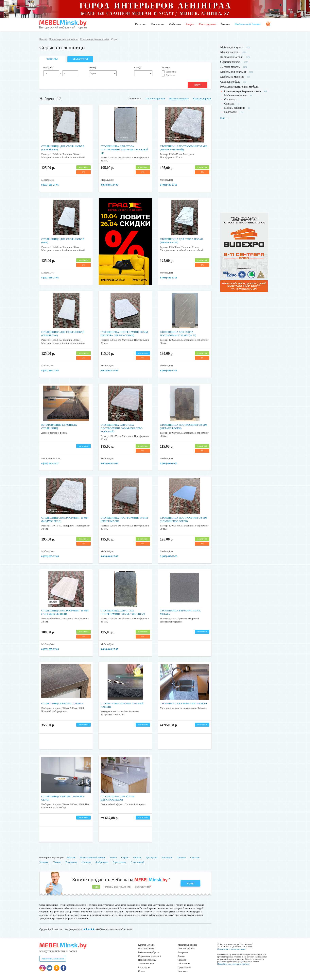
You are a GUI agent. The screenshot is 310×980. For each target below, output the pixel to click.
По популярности (155, 99)
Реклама (182, 960)
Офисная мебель (231, 62)
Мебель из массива (232, 77)
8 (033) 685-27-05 (50, 185)
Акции (190, 24)
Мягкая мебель (230, 52)
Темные (181, 857)
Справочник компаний (149, 956)
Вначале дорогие (202, 99)
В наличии (71, 862)
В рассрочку (119, 862)
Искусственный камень (93, 857)
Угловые (44, 862)
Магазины (157, 24)
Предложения (185, 967)
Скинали (229, 104)
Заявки (225, 24)
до (65, 73)
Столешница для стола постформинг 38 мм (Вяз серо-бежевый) (125, 428)
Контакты (183, 971)
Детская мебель (230, 67)
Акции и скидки (146, 964)
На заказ (86, 862)
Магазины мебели (147, 949)
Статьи (142, 971)
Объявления (184, 964)
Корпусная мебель (232, 57)
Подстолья (230, 112)
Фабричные (102, 862)
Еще (225, 118)
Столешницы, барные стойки (95, 39)
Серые (125, 857)
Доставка (171, 75)
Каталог (141, 24)
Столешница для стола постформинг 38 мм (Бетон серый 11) (122, 149)
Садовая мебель (230, 82)
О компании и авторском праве (232, 949)
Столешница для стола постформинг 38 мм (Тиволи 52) (124, 614)
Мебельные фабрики (149, 952)
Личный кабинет (186, 949)
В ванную (167, 857)
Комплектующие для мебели (64, 39)
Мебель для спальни (233, 72)
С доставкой (137, 862)
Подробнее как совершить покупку (233, 964)
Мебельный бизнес (248, 24)
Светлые (195, 857)
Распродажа (207, 24)
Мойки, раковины (235, 108)
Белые (113, 857)
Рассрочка (171, 72)
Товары (52, 59)
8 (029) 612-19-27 (50, 463)
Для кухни (152, 857)
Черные (137, 857)
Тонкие (57, 862)
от (46, 73)
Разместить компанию (53, 959)
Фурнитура (231, 100)
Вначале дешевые (179, 99)
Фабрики (175, 24)
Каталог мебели (146, 945)
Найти (197, 85)
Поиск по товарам (147, 960)
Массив (71, 857)
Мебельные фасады (236, 95)
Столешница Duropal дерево (65, 703)
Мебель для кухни (232, 47)
